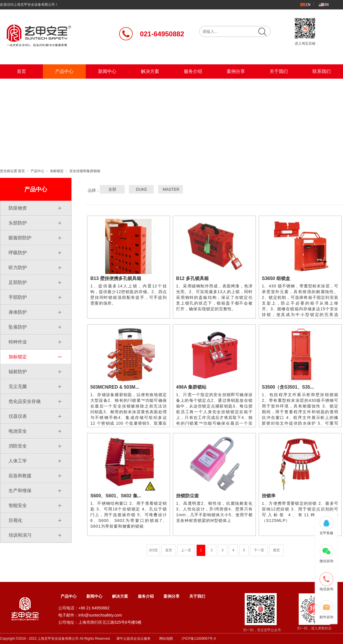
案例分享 (236, 71)
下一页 (259, 550)
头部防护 (18, 223)
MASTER (171, 189)
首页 (21, 71)
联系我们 (322, 71)
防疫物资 (18, 208)
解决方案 (150, 71)
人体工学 (18, 461)
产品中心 (64, 71)
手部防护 (18, 297)
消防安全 (18, 446)
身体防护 (18, 312)
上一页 (186, 550)
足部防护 (18, 282)
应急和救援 (20, 476)
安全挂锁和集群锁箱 (85, 171)
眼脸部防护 (20, 238)
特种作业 (18, 342)
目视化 (15, 520)
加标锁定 (57, 171)
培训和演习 (20, 535)
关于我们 (279, 71)
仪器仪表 (18, 416)
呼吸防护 (18, 253)
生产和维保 (20, 491)
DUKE (142, 189)
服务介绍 (193, 71)
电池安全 (18, 431)
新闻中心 (107, 71)
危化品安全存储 (25, 401)
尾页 (276, 550)
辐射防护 (18, 372)
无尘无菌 (18, 386)
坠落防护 (18, 327)
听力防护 (18, 268)
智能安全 (18, 505)
